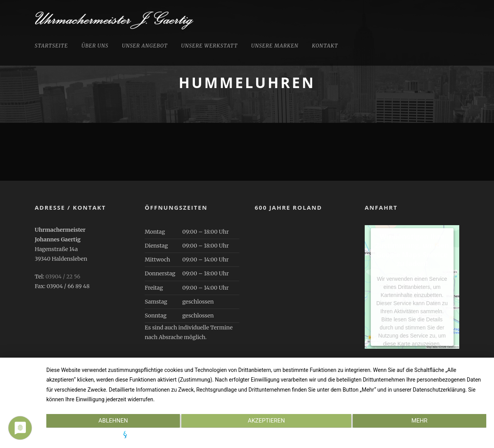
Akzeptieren (266, 421)
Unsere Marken (275, 46)
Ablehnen (112, 421)
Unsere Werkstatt (209, 46)
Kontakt (325, 46)
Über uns (95, 46)
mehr (421, 421)
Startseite (51, 46)
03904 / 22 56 (63, 277)
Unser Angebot (145, 46)
